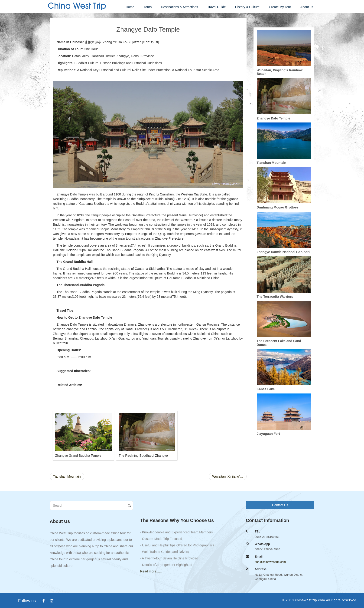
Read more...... (151, 571)
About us (307, 7)
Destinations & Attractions (179, 7)
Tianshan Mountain (67, 476)
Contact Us (280, 505)
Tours (148, 7)
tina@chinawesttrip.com (270, 562)
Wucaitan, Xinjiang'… (227, 476)
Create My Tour (280, 7)
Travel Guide (217, 7)
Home (130, 7)
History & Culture (247, 7)
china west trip (76, 6)
